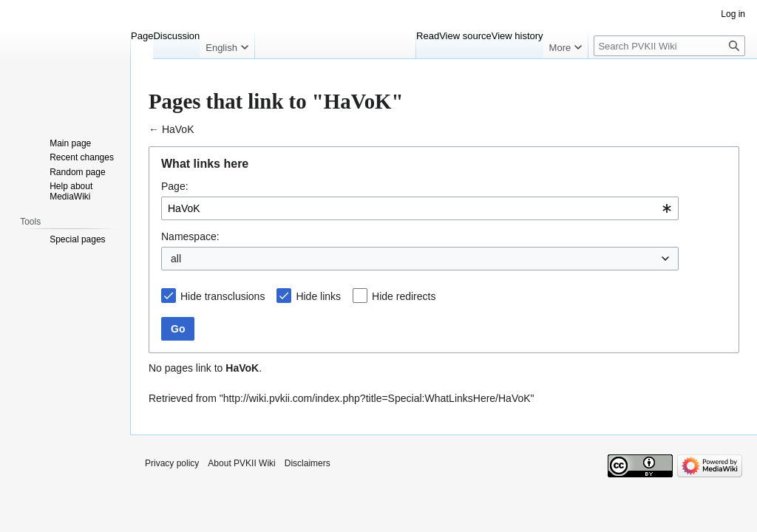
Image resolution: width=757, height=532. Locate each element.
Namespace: (190, 236)
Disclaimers (308, 463)
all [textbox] (176, 259)
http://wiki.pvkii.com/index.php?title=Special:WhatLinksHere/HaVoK (377, 398)
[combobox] (420, 208)
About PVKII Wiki (241, 463)
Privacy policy (172, 463)
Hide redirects (404, 296)
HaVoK (178, 129)
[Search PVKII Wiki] (669, 46)
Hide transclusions (223, 296)
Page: (175, 186)
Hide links (318, 296)
